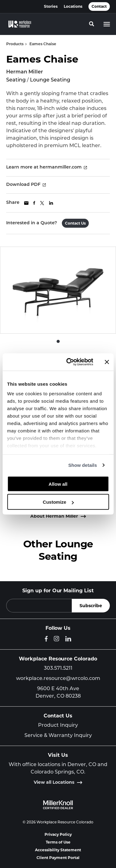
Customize (58, 502)
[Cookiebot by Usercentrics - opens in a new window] (69, 362)
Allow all (58, 484)
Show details (83, 465)
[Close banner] (107, 362)
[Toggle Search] (92, 24)
